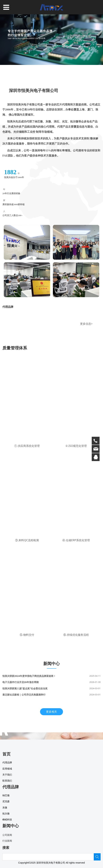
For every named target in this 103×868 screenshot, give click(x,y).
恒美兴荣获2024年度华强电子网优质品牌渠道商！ (29, 676)
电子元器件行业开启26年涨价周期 (21, 682)
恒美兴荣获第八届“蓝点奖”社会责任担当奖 (25, 688)
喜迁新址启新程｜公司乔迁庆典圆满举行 (24, 695)
